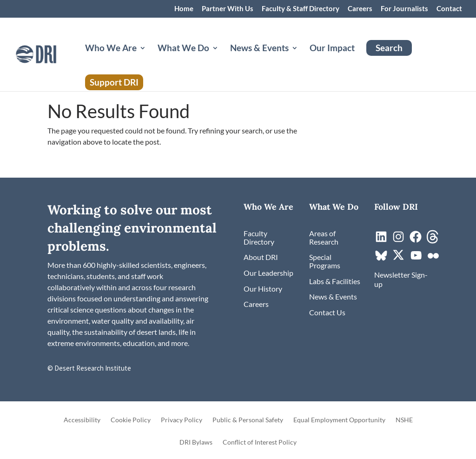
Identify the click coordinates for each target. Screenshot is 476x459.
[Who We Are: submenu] (150, 59)
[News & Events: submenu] (302, 59)
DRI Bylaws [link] (196, 442)
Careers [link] (360, 9)
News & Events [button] (259, 49)
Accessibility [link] (82, 420)
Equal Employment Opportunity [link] (339, 420)
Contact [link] (449, 9)
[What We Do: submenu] (223, 59)
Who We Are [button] (111, 49)
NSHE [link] (404, 420)
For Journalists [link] (404, 9)
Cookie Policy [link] (131, 420)
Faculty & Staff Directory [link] (301, 9)
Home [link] (184, 9)
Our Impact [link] (332, 49)
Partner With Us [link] (228, 9)
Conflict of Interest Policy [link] (260, 442)
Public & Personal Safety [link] (248, 420)
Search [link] (389, 48)
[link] (52, 53)
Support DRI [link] (114, 82)
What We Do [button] (183, 49)
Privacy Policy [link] (182, 420)
